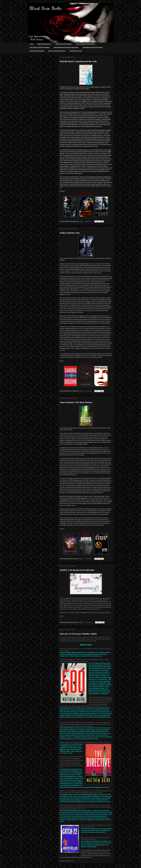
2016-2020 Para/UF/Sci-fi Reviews (93, 48)
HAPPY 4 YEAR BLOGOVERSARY (77, 570)
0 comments (88, 391)
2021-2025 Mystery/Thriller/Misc (86, 44)
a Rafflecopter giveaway (67, 861)
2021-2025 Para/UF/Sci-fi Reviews (40, 48)
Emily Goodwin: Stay (70, 233)
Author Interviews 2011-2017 (57, 51)
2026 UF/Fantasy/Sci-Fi (44, 44)
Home (32, 44)
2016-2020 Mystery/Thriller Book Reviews (66, 48)
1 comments (88, 221)
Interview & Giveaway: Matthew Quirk (78, 634)
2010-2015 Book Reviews (37, 51)
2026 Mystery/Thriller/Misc (64, 44)
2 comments (89, 622)
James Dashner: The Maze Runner (76, 402)
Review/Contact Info (76, 51)
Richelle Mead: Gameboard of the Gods (78, 61)
